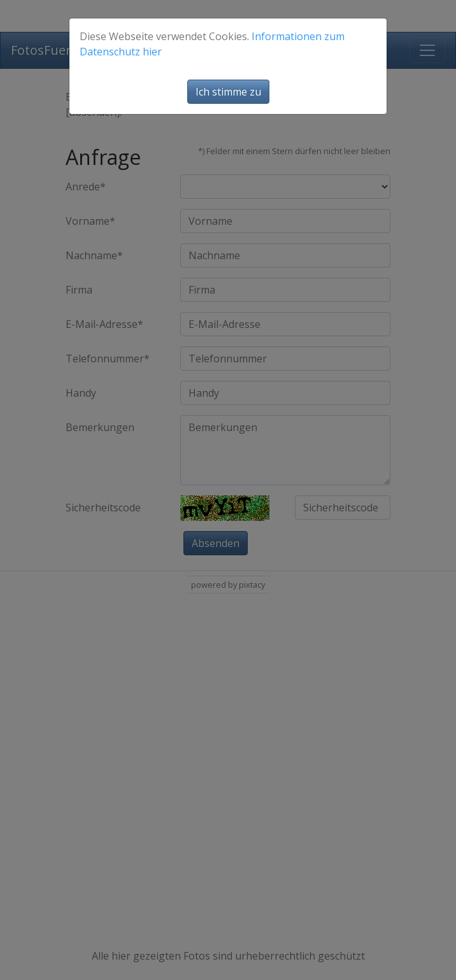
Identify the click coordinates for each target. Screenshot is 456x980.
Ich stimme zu (228, 92)
